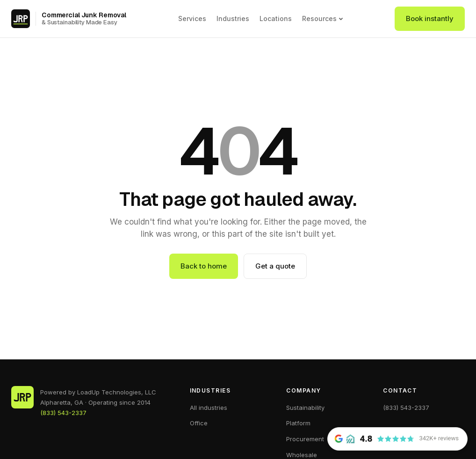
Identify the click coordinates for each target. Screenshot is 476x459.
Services (192, 18)
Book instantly (430, 18)
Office (199, 423)
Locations (276, 18)
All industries (209, 408)
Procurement (305, 439)
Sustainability (305, 408)
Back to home (204, 266)
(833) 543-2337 (63, 413)
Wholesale (302, 455)
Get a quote (275, 266)
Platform (298, 423)
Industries (233, 18)
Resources (323, 19)
